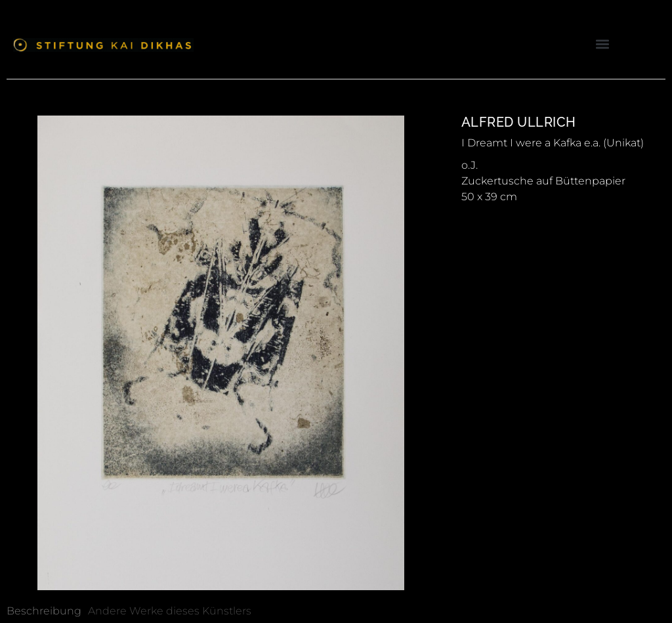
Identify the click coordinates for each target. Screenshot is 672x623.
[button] (602, 44)
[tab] (44, 611)
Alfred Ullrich (519, 122)
